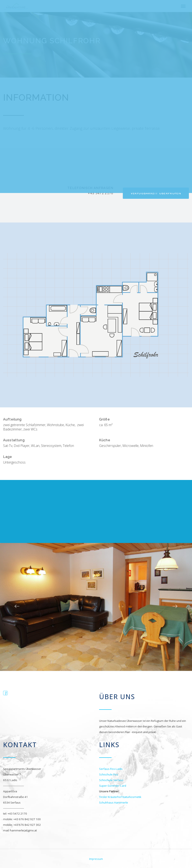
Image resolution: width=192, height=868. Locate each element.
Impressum (96, 859)
